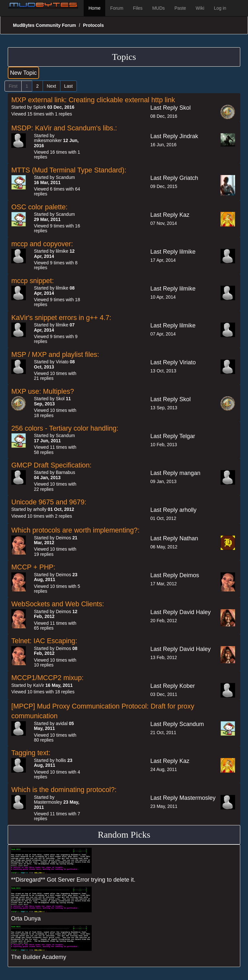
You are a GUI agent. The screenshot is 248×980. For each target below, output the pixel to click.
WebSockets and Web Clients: (58, 604)
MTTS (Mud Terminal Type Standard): (69, 170)
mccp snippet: (33, 281)
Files (138, 8)
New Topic (23, 73)
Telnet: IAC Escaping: (44, 641)
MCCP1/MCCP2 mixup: (47, 678)
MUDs (158, 8)
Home (94, 8)
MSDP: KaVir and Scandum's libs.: (64, 128)
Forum (117, 8)
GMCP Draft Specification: (52, 465)
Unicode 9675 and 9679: (49, 502)
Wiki (200, 8)
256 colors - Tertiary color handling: (65, 428)
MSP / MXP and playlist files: (55, 355)
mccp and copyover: (42, 244)
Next (52, 86)
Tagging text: (31, 753)
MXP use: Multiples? (43, 391)
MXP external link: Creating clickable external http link (93, 100)
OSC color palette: (39, 207)
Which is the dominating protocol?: (64, 790)
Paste (180, 8)
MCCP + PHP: (33, 567)
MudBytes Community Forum (44, 25)
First (13, 86)
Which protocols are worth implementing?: (75, 530)
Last (68, 86)
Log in (220, 8)
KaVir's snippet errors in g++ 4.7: (61, 318)
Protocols (93, 25)
